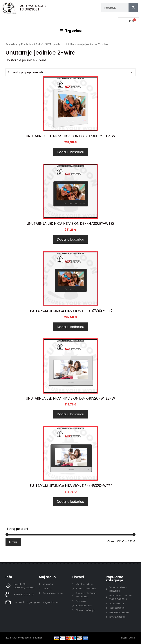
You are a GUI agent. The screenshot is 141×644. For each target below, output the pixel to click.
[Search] (133, 8)
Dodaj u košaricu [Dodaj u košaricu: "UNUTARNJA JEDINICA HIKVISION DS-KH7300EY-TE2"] (70, 327)
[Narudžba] (70, 72)
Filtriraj (13, 542)
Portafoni (28, 44)
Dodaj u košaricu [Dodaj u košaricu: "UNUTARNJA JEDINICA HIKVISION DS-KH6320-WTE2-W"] (70, 414)
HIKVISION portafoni (52, 44)
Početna (12, 44)
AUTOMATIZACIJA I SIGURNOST (33, 8)
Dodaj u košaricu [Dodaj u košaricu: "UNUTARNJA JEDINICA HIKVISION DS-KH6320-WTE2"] (70, 502)
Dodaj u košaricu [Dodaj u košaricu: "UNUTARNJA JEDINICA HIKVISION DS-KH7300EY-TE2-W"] (70, 152)
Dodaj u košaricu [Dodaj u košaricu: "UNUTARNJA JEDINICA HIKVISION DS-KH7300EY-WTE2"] (70, 239)
